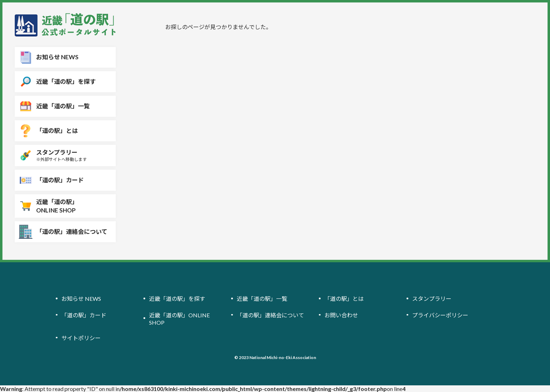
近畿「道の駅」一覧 (262, 299)
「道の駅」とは (344, 299)
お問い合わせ (341, 315)
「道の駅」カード (84, 315)
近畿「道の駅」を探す (177, 299)
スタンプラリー (432, 299)
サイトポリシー (81, 338)
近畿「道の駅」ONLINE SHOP (179, 319)
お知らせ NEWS (81, 299)
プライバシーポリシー (440, 315)
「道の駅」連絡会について (270, 315)
